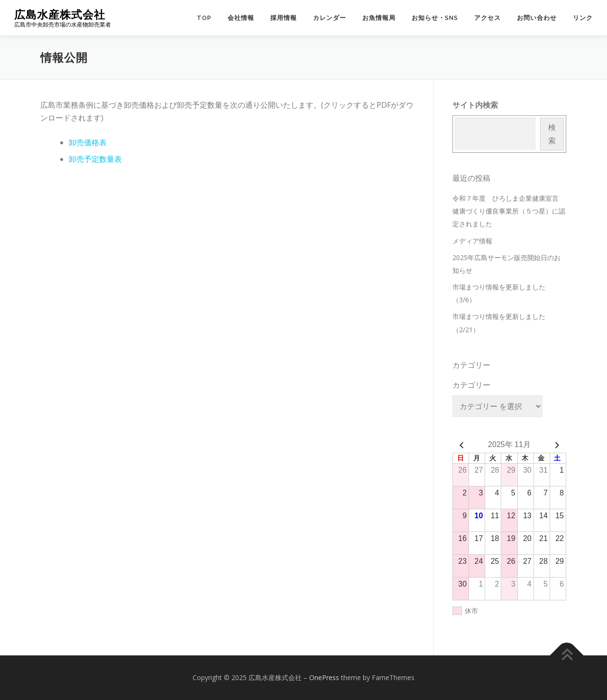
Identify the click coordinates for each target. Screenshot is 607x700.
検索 (552, 134)
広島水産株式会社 (60, 14)
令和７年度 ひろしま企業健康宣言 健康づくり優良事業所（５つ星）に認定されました (509, 211)
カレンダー (330, 18)
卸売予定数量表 (95, 159)
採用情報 (284, 18)
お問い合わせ (537, 18)
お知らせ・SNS (435, 18)
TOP (204, 18)
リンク (583, 18)
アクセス (487, 18)
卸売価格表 (88, 142)
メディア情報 (472, 241)
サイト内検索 (475, 105)
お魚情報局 (379, 18)
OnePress (324, 677)
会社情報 (241, 18)
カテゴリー (471, 385)
